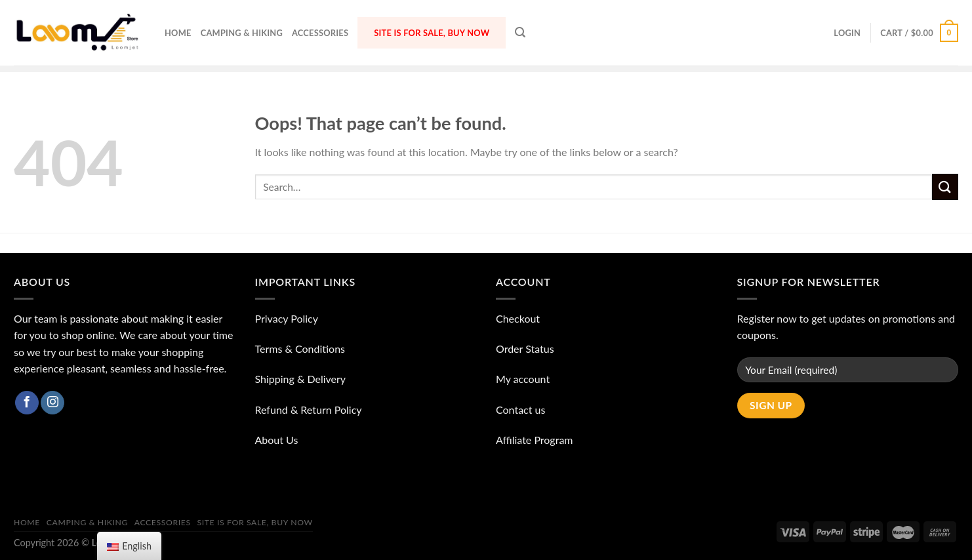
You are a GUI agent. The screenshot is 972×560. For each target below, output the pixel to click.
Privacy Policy (287, 318)
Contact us (520, 410)
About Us (277, 440)
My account (523, 379)
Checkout (518, 318)
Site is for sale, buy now (432, 33)
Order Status (525, 349)
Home (178, 33)
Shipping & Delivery (301, 379)
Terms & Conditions (300, 349)
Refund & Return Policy (309, 410)
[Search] (520, 32)
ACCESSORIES (320, 33)
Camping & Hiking (242, 33)
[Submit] (945, 187)
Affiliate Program (535, 440)
